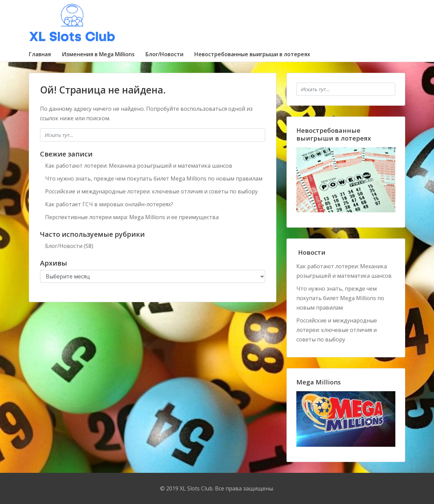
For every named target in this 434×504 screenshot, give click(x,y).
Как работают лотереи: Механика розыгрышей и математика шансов (139, 166)
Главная (40, 54)
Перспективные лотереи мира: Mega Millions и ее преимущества (132, 217)
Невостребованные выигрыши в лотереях (252, 54)
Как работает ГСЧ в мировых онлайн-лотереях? (109, 204)
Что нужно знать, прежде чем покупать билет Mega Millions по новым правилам (154, 178)
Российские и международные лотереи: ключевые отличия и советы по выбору (151, 191)
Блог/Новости (164, 54)
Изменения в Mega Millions (98, 54)
